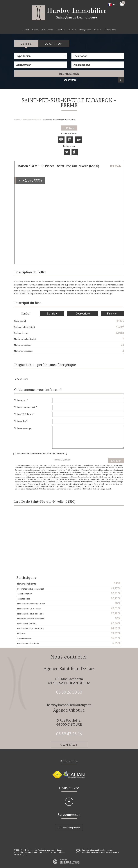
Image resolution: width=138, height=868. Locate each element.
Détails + (52, 314)
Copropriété (83, 314)
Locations (61, 30)
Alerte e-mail (110, 30)
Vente (26, 44)
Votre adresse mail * (26, 407)
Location (54, 44)
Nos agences (85, 30)
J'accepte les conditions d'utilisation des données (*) (42, 453)
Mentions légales (31, 852)
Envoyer (116, 461)
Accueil (25, 30)
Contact (98, 30)
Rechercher (69, 74)
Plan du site (19, 852)
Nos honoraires (46, 852)
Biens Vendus (47, 30)
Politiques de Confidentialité (57, 489)
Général (25, 314)
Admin (61, 852)
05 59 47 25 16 (69, 734)
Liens (55, 852)
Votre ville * (21, 421)
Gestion (72, 30)
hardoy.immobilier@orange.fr (69, 705)
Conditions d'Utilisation (83, 489)
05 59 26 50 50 (69, 692)
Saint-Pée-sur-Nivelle (32, 119)
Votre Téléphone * (24, 414)
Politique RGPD (20, 855)
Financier (112, 314)
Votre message (23, 428)
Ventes (35, 30)
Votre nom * (21, 400)
